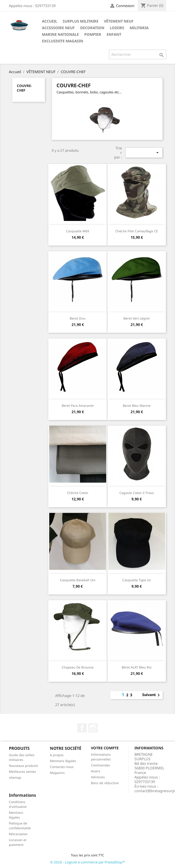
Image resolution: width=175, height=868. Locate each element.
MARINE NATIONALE (60, 34)
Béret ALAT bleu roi (137, 667)
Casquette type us (137, 580)
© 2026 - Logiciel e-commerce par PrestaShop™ (88, 862)
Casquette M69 (78, 231)
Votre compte (105, 748)
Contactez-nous (62, 767)
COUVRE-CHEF (24, 88)
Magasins (57, 773)
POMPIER (93, 34)
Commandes (100, 765)
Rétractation (18, 834)
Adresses (98, 777)
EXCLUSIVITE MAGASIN (63, 41)
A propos (57, 755)
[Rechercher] (138, 54)
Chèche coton (78, 493)
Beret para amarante (78, 406)
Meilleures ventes (22, 772)
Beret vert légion (137, 318)
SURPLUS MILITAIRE (81, 21)
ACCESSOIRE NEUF (58, 28)
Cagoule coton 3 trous (137, 493)
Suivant (152, 695)
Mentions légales (63, 761)
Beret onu (78, 318)
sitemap (15, 777)
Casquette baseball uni (78, 580)
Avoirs (96, 771)
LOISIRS (117, 28)
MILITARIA (139, 28)
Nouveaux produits (23, 766)
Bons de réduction (105, 783)
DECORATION (92, 28)
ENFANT (114, 34)
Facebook (82, 728)
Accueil (50, 21)
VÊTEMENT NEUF (119, 21)
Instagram (93, 728)
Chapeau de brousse (78, 667)
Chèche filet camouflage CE (137, 231)
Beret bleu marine (137, 406)
